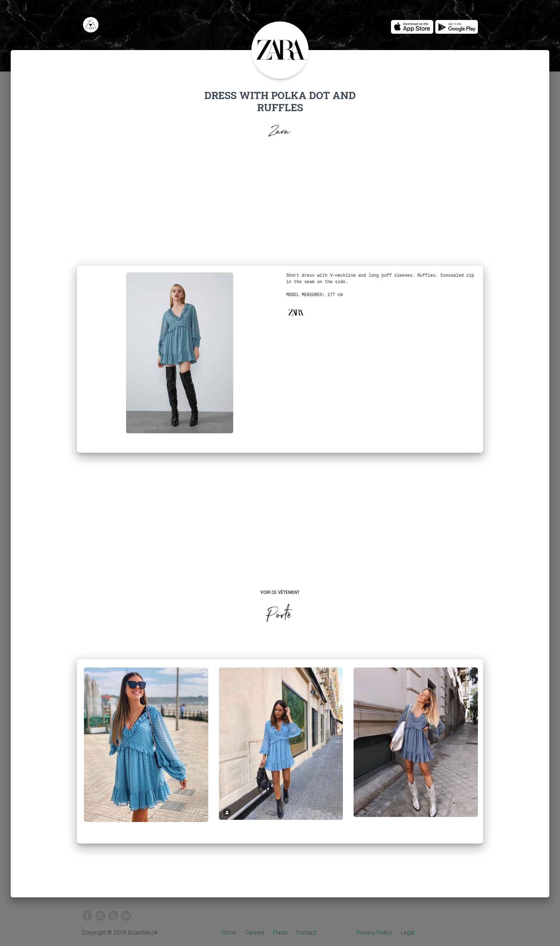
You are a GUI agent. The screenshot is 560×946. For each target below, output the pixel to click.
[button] (296, 312)
